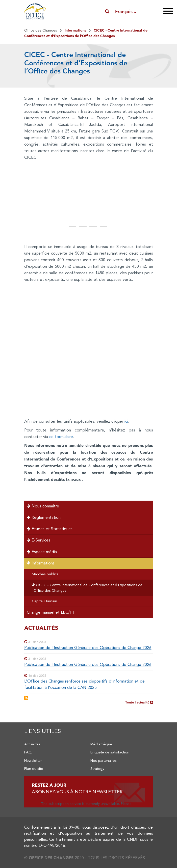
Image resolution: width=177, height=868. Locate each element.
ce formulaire (61, 437)
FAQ (28, 752)
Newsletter (33, 761)
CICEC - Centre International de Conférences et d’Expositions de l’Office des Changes (87, 588)
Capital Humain (44, 601)
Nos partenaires (104, 761)
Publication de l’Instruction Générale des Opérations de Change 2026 (88, 648)
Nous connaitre (43, 506)
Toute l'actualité (139, 702)
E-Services (39, 540)
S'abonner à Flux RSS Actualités (26, 698)
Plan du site (34, 769)
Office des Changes (41, 30)
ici (126, 421)
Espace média (42, 552)
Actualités (32, 744)
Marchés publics (45, 574)
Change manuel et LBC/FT (51, 612)
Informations (40, 563)
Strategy (97, 769)
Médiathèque (101, 744)
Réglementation (44, 517)
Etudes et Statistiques (50, 529)
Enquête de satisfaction (110, 752)
